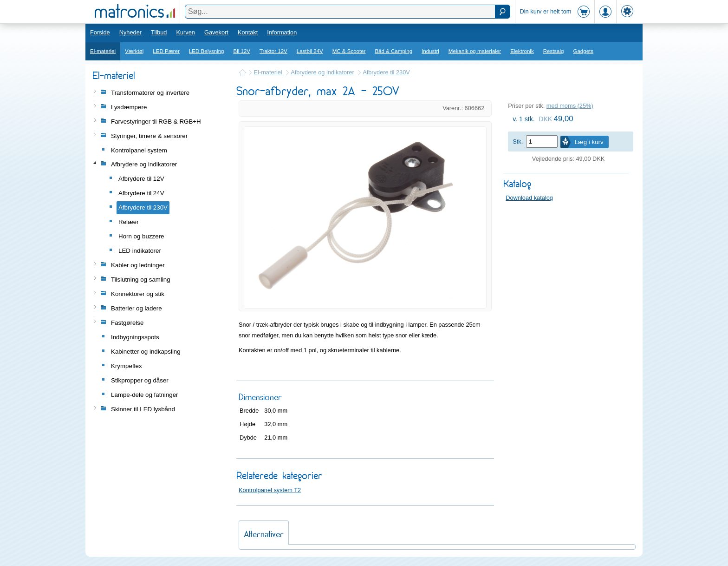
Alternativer (264, 534)
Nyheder (130, 32)
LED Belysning (207, 51)
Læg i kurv (589, 142)
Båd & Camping (393, 51)
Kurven (185, 32)
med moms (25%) (570, 106)
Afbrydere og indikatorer (322, 72)
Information (282, 32)
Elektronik (522, 51)
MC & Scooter (349, 51)
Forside (100, 32)
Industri (430, 51)
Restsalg (554, 51)
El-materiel (103, 51)
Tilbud (159, 32)
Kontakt (248, 32)
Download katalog (529, 198)
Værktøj (134, 51)
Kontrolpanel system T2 (270, 490)
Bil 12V (242, 51)
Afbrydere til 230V (386, 72)
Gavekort (216, 32)
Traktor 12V (273, 51)
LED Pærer (166, 51)
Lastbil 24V (310, 51)
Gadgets (584, 51)
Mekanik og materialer (475, 51)
